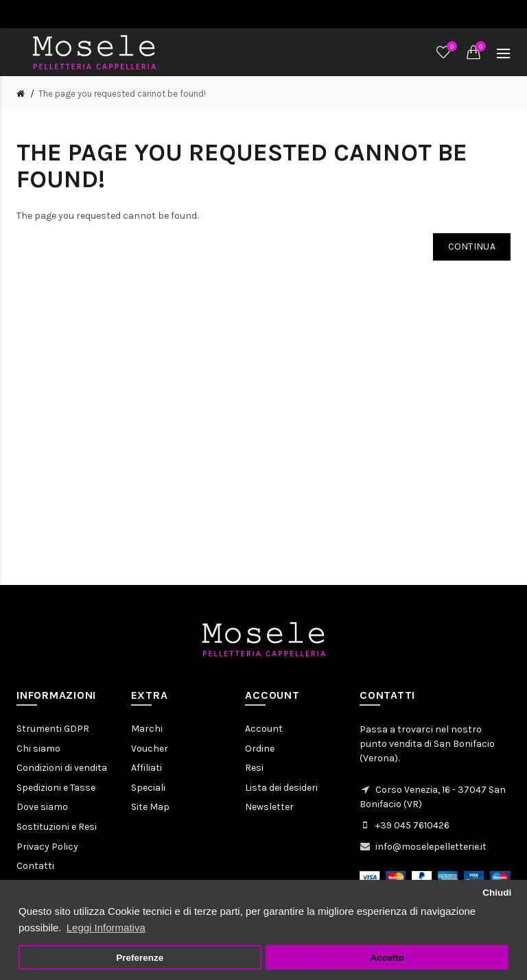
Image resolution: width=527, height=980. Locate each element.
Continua (472, 247)
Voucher (150, 749)
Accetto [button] (387, 958)
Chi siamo (38, 749)
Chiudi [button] (497, 893)
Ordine (260, 749)
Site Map (150, 807)
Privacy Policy (47, 847)
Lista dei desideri (281, 788)
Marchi (147, 729)
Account (264, 729)
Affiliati (147, 768)
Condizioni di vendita (62, 768)
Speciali (148, 788)
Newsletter (269, 807)
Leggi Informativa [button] (106, 928)
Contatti (35, 866)
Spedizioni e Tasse (56, 788)
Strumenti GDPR (53, 729)
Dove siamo (42, 807)
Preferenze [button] (140, 958)
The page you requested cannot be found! (122, 94)
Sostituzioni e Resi (57, 827)
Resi (254, 768)
